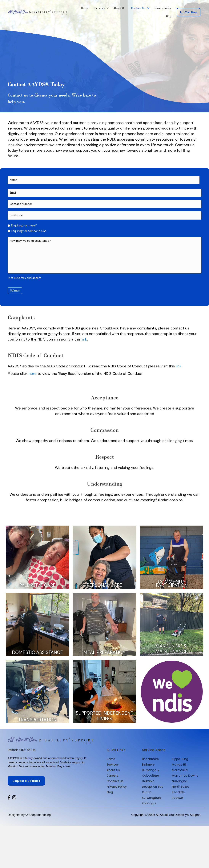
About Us (119, 8)
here (33, 374)
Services (100, 8)
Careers (112, 776)
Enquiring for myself (24, 225)
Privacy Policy (163, 8)
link (84, 339)
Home (85, 8)
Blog (168, 16)
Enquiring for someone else (29, 231)
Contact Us (138, 8)
